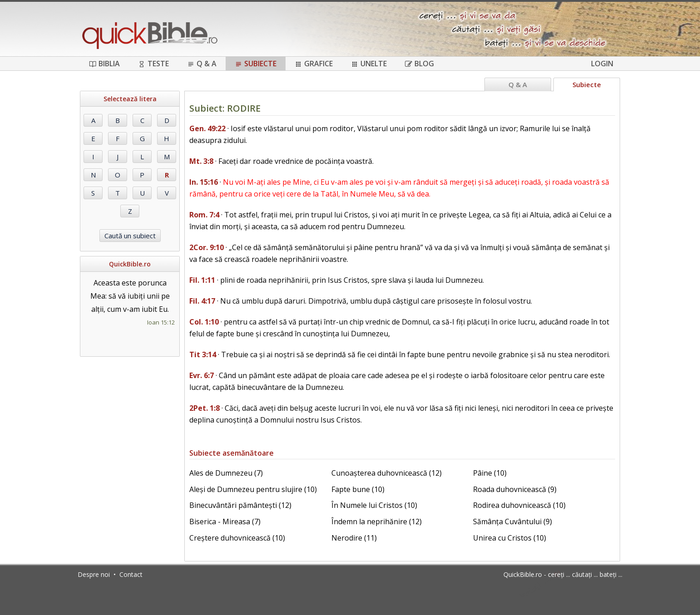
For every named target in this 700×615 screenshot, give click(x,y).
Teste (153, 64)
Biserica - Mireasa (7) (225, 522)
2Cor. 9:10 (207, 247)
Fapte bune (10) (358, 489)
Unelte (369, 64)
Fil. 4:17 (202, 301)
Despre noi (94, 574)
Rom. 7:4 (204, 215)
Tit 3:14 (203, 354)
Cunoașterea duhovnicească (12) (387, 473)
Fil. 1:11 (202, 280)
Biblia (104, 64)
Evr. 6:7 (202, 375)
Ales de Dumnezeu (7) (226, 473)
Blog (419, 64)
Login (602, 64)
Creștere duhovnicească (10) (237, 538)
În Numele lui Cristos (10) (374, 505)
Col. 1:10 (204, 322)
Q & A (202, 64)
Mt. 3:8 (201, 161)
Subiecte (256, 64)
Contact (131, 574)
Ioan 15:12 (161, 322)
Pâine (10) (490, 473)
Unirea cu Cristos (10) (510, 538)
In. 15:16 (204, 182)
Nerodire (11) (354, 538)
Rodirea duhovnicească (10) (519, 505)
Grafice (314, 64)
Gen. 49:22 (207, 128)
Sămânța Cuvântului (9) (513, 522)
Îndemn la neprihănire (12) (377, 522)
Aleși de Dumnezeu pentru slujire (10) (253, 489)
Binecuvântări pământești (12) (240, 505)
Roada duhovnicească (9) (515, 489)
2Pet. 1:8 (205, 408)
